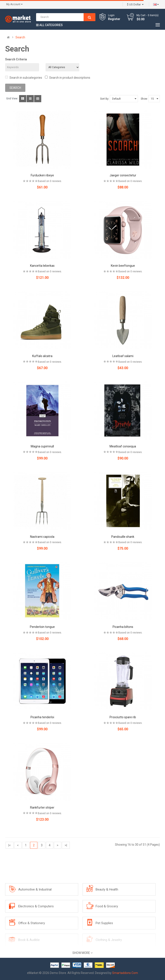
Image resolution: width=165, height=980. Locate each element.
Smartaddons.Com (125, 973)
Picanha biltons (123, 627)
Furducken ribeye (42, 175)
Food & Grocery (107, 906)
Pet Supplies (104, 923)
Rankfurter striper (42, 808)
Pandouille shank (123, 537)
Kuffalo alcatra (42, 356)
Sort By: (105, 99)
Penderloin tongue (42, 627)
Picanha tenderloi (42, 717)
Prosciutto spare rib (123, 717)
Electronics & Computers (36, 906)
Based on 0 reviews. (50, 181)
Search (20, 37)
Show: (144, 99)
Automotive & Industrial (35, 889)
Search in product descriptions (68, 78)
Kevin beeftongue (123, 266)
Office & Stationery (32, 923)
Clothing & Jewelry (109, 940)
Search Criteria (16, 59)
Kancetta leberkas (42, 266)
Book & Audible (29, 940)
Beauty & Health (107, 889)
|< (10, 845)
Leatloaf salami (123, 356)
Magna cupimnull (42, 446)
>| (66, 845)
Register (114, 19)
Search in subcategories (24, 78)
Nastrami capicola (42, 537)
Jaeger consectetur (123, 175)
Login (111, 15)
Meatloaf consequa (123, 446)
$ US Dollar (135, 4)
